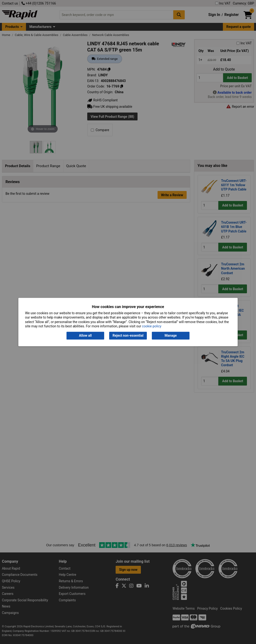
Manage (171, 336)
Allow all (85, 336)
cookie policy (152, 326)
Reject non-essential (128, 336)
